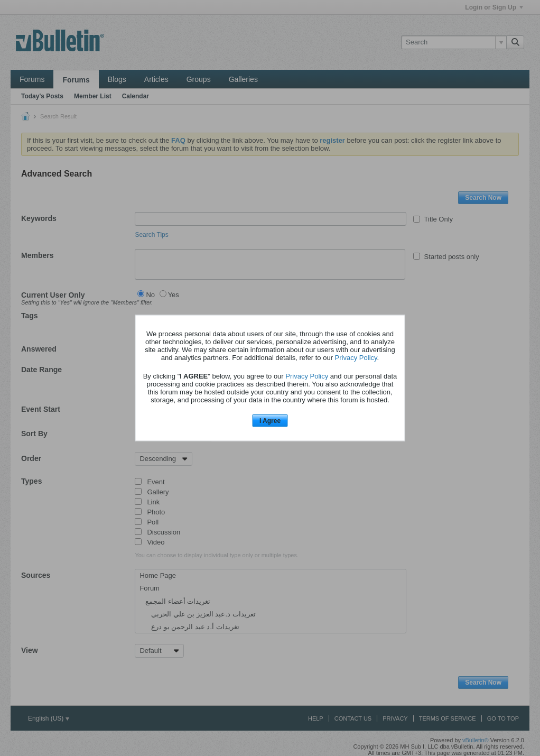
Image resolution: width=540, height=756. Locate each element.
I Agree (270, 420)
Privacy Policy (356, 357)
